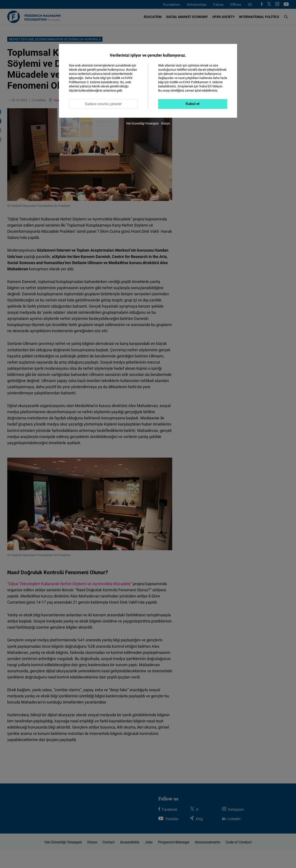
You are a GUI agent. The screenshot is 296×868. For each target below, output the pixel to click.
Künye (165, 123)
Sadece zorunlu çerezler (103, 104)
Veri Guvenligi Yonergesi (142, 123)
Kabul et (193, 104)
